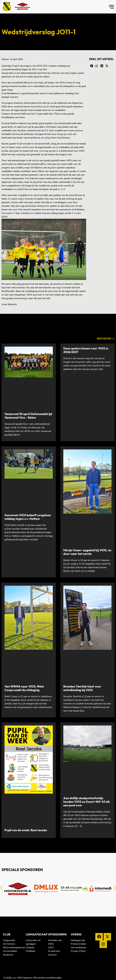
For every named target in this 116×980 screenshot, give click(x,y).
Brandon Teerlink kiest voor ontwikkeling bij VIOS (82, 688)
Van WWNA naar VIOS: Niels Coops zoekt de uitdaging (24, 688)
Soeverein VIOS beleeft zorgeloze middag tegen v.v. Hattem (28, 517)
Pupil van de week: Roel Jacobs (26, 830)
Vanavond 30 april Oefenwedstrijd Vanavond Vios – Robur (28, 416)
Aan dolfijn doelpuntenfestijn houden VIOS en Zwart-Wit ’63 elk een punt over (87, 802)
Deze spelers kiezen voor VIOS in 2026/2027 (86, 350)
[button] (92, 66)
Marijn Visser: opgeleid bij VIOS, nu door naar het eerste (87, 552)
